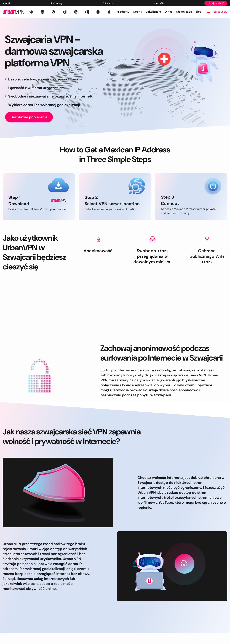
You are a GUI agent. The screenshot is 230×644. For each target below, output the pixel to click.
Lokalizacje (153, 12)
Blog (198, 12)
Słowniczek (184, 12)
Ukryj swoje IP (216, 3)
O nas (169, 12)
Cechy (138, 12)
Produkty (123, 12)
